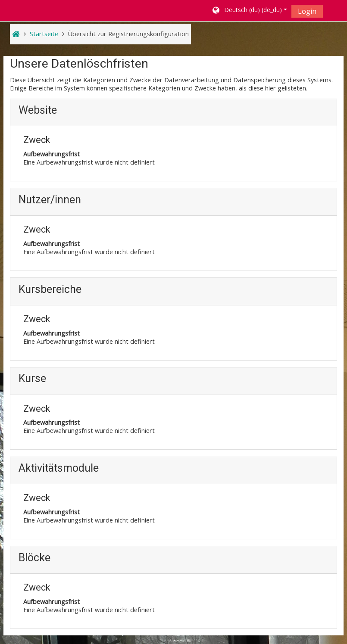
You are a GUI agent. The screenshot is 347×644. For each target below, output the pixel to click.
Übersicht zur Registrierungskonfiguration (128, 34)
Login (307, 11)
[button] (249, 11)
